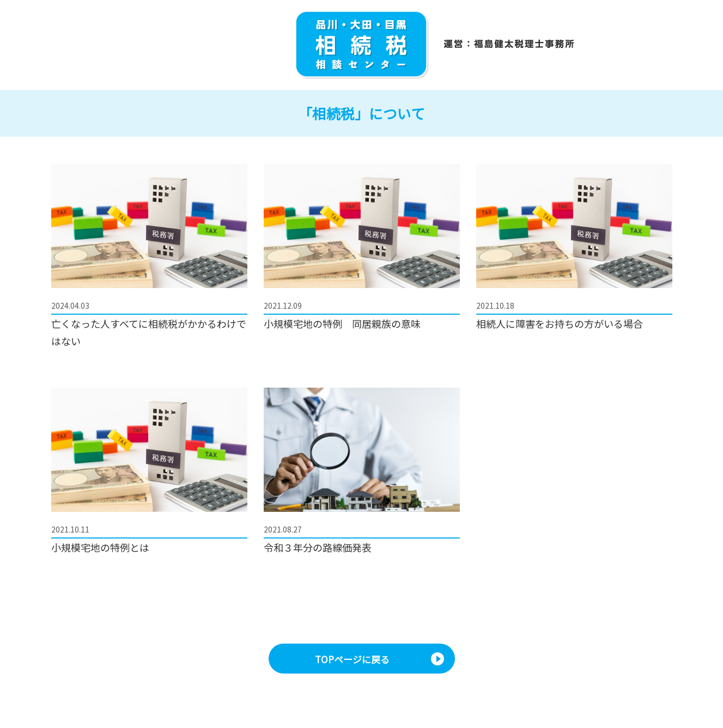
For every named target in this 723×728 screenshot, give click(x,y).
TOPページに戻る (352, 659)
